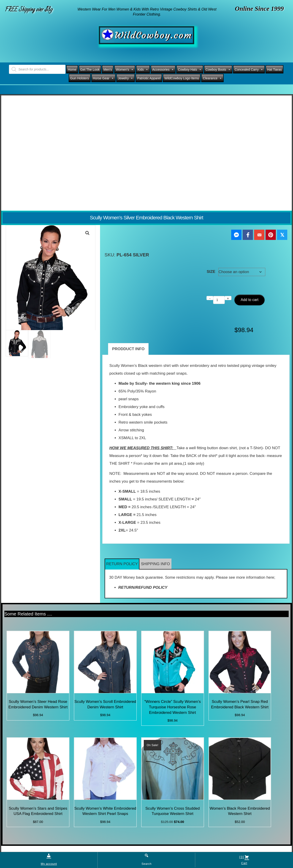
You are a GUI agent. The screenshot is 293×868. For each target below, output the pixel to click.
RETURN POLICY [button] (122, 564)
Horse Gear (103, 78)
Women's (125, 70)
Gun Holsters (80, 78)
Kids (143, 70)
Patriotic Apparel (149, 78)
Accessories (163, 70)
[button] (87, 233)
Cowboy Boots (218, 70)
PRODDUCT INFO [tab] (128, 349)
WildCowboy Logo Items (182, 78)
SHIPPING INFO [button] (156, 564)
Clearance (212, 78)
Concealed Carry (249, 70)
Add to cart (249, 300)
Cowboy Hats (190, 70)
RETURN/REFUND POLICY (143, 587)
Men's (108, 70)
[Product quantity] (219, 300)
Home (72, 70)
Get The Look (90, 70)
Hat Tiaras (274, 70)
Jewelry (126, 78)
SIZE (211, 272)
